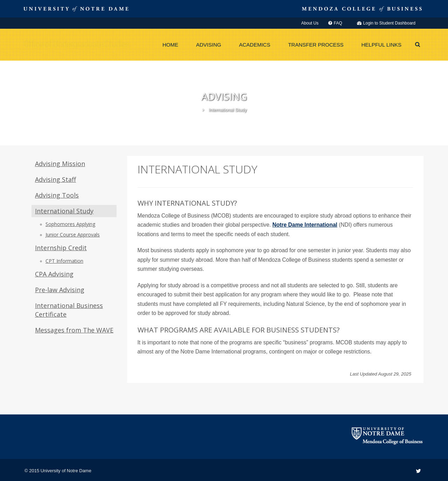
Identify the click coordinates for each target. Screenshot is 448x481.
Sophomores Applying (70, 224)
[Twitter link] (418, 471)
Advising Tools (57, 195)
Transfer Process (316, 45)
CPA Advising (54, 274)
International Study (64, 211)
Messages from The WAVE (74, 330)
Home (170, 45)
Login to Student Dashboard (386, 23)
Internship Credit (61, 248)
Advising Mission (60, 164)
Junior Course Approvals (73, 235)
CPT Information (64, 261)
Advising (209, 45)
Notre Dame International (305, 225)
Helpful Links (382, 45)
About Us (310, 23)
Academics (255, 45)
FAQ (335, 23)
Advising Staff (55, 179)
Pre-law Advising (60, 290)
